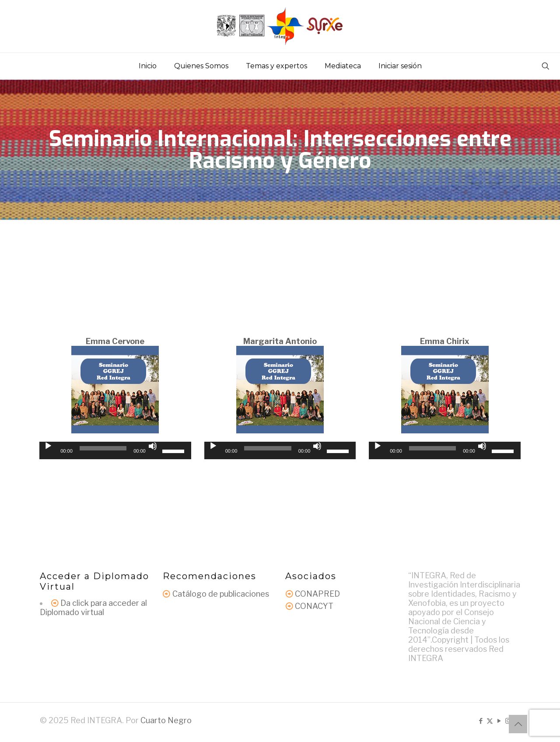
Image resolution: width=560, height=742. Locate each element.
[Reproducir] (48, 446)
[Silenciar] (153, 446)
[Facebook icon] (481, 721)
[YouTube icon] (499, 721)
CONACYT (314, 606)
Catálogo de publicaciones (221, 594)
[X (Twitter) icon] (490, 721)
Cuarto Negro (166, 720)
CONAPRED (317, 594)
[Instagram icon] (508, 721)
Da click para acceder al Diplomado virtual (93, 608)
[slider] (103, 448)
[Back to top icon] (518, 724)
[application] (115, 450)
